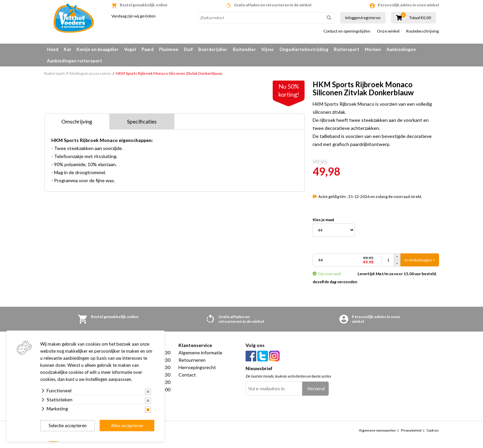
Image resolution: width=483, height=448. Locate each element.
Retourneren (192, 360)
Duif (188, 49)
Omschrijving (77, 121)
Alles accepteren (127, 426)
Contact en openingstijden (347, 31)
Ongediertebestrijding (304, 49)
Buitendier (244, 49)
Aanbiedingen (401, 49)
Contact (187, 375)
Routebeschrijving (422, 31)
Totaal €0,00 (420, 18)
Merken (373, 49)
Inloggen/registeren (363, 18)
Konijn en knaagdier (98, 49)
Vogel (130, 49)
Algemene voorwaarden (377, 430)
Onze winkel (388, 31)
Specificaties (142, 121)
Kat (67, 49)
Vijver (268, 49)
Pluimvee (169, 49)
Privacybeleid (411, 430)
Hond (53, 49)
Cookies (433, 430)
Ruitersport (346, 49)
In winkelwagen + (420, 260)
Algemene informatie (200, 353)
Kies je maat (324, 220)
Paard (148, 49)
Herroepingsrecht (197, 367)
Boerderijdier (213, 49)
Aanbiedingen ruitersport (74, 61)
